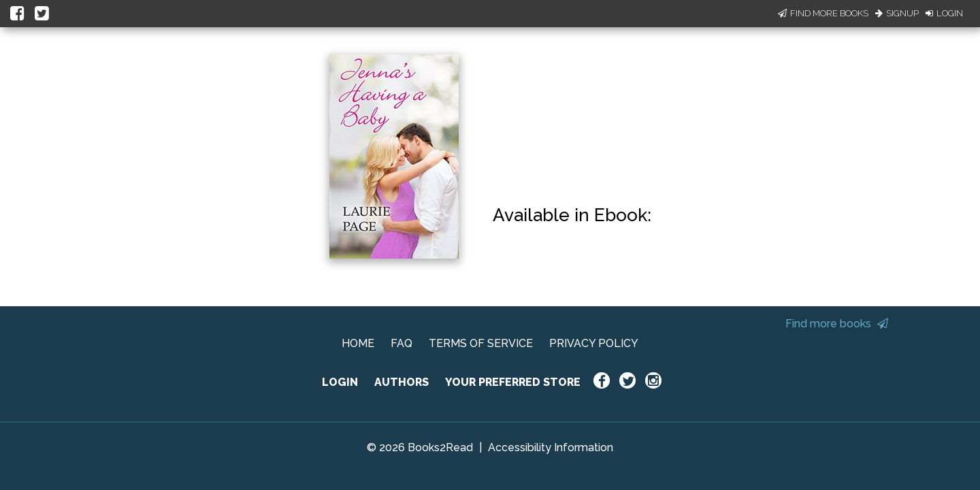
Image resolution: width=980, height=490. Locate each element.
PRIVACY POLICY (594, 343)
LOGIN (340, 382)
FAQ (402, 343)
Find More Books (823, 13)
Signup (897, 13)
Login (944, 13)
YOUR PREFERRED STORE (513, 382)
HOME (358, 343)
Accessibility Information (551, 447)
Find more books (837, 324)
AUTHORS (402, 382)
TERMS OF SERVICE (481, 343)
